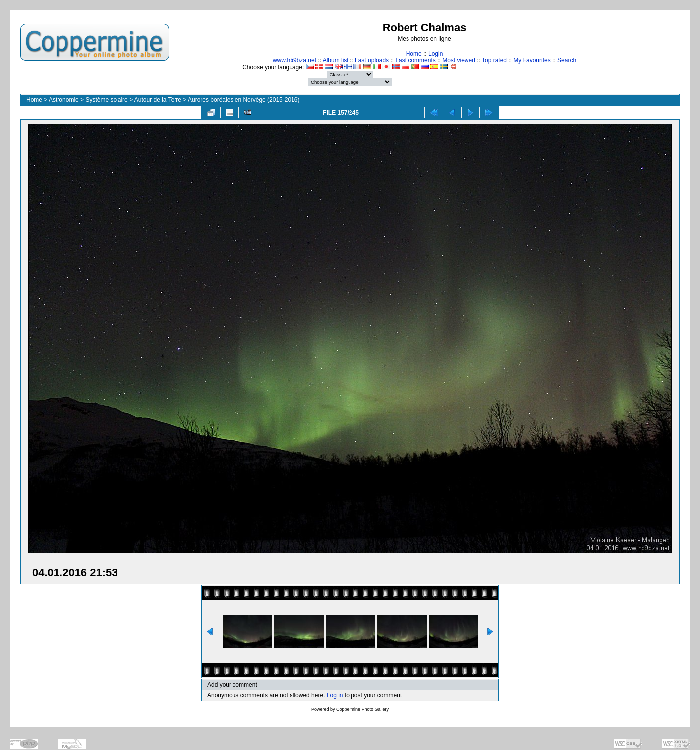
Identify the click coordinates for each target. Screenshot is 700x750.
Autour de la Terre (158, 100)
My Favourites (532, 60)
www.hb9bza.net (294, 60)
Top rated (494, 60)
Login (436, 54)
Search (567, 60)
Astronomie (64, 100)
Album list (336, 60)
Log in (335, 695)
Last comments (415, 60)
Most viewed (459, 60)
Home (414, 54)
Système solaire (106, 100)
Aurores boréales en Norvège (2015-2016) (244, 100)
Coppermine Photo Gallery (362, 709)
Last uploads (372, 60)
